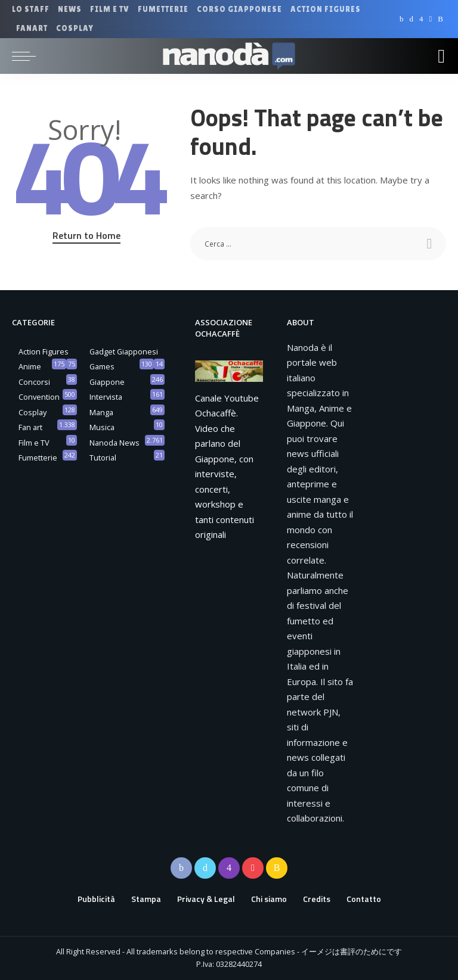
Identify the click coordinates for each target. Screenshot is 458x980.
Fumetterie (38, 458)
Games (102, 366)
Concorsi (34, 382)
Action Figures (44, 351)
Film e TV (34, 443)
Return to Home (86, 235)
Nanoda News (114, 443)
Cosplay (33, 412)
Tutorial (103, 458)
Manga (101, 412)
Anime (30, 366)
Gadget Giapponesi (124, 351)
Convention (39, 397)
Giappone (107, 382)
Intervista (106, 397)
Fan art (30, 427)
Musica (102, 427)
